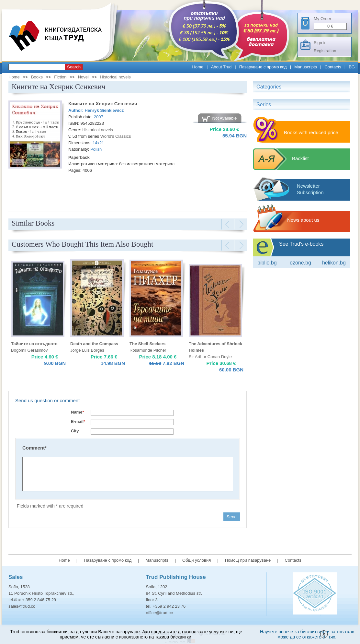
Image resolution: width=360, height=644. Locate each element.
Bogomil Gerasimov (29, 350)
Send (232, 517)
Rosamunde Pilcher (148, 350)
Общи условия (197, 560)
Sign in (320, 43)
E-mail (78, 422)
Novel (83, 77)
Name (77, 412)
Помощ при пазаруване (248, 560)
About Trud (221, 67)
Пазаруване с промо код (263, 67)
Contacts (333, 67)
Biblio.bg (267, 263)
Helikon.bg (334, 263)
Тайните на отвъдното (34, 344)
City (75, 431)
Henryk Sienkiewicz (104, 110)
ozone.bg (300, 263)
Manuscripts (306, 67)
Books (37, 77)
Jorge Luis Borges (87, 350)
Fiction (60, 77)
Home (198, 67)
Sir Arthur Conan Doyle (210, 357)
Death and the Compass (94, 344)
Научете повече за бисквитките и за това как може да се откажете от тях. (307, 634)
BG (352, 67)
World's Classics (116, 136)
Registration (325, 51)
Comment (34, 448)
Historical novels (115, 77)
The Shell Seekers (147, 344)
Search (74, 67)
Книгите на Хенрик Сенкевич (103, 104)
